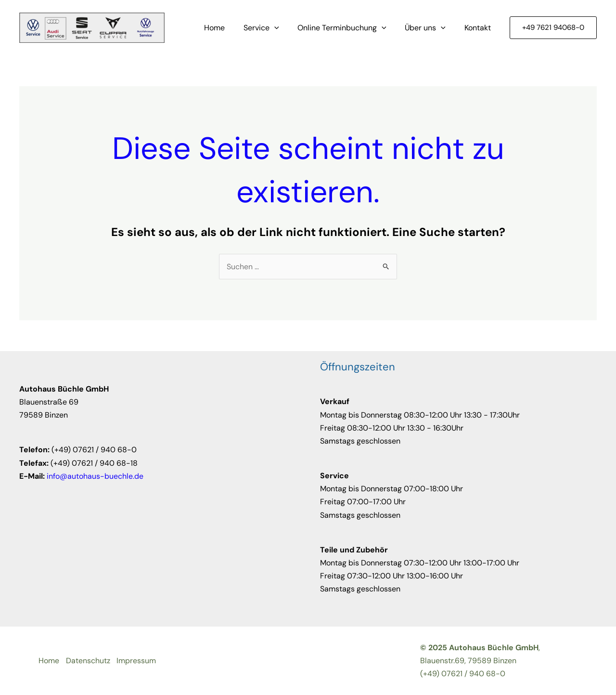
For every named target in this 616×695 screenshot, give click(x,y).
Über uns (430, 28)
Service (272, 28)
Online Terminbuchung (350, 28)
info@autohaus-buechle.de (95, 476)
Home (229, 28)
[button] (553, 28)
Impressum (138, 661)
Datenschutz (89, 661)
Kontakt (479, 28)
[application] (285, 28)
